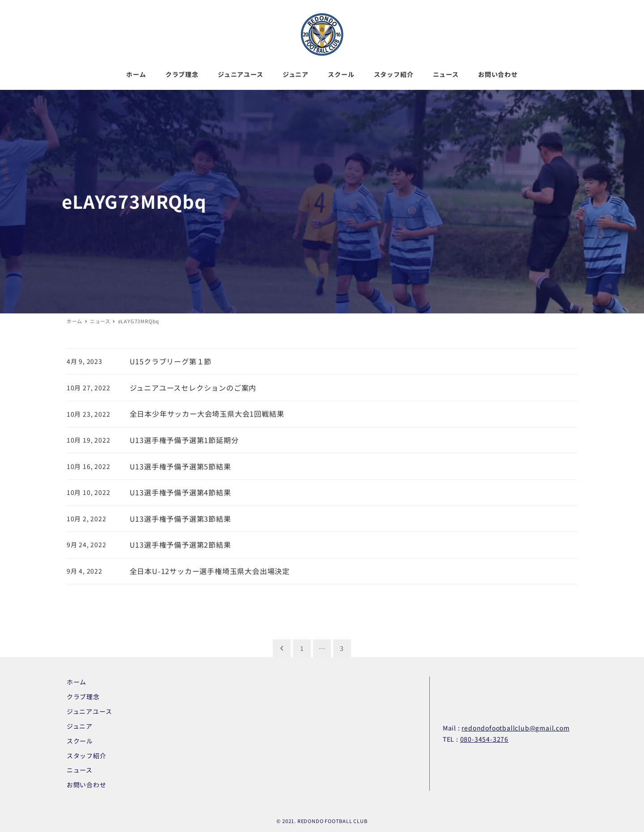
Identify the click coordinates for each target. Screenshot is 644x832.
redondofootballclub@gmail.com (515, 728)
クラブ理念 (83, 697)
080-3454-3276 (484, 739)
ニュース (80, 770)
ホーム (76, 682)
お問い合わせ (87, 785)
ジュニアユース (89, 711)
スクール (80, 741)
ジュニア (80, 726)
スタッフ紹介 (87, 756)
